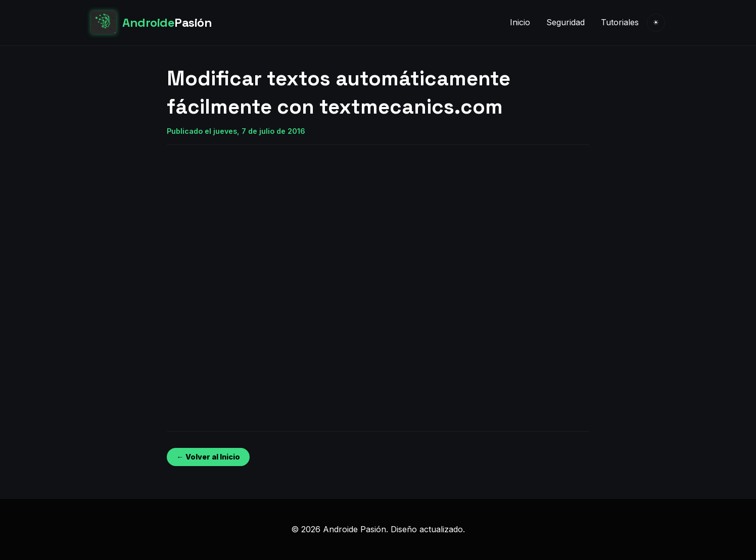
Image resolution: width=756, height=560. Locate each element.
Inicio (520, 22)
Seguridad (565, 22)
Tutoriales (620, 22)
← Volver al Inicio (208, 457)
